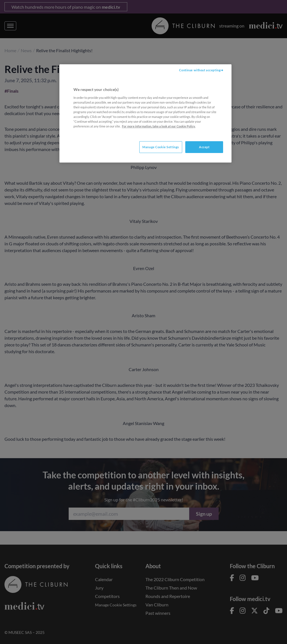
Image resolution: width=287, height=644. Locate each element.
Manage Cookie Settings (161, 147)
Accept (204, 147)
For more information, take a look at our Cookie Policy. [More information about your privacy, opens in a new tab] (159, 126)
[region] (145, 113)
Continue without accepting (200, 70)
